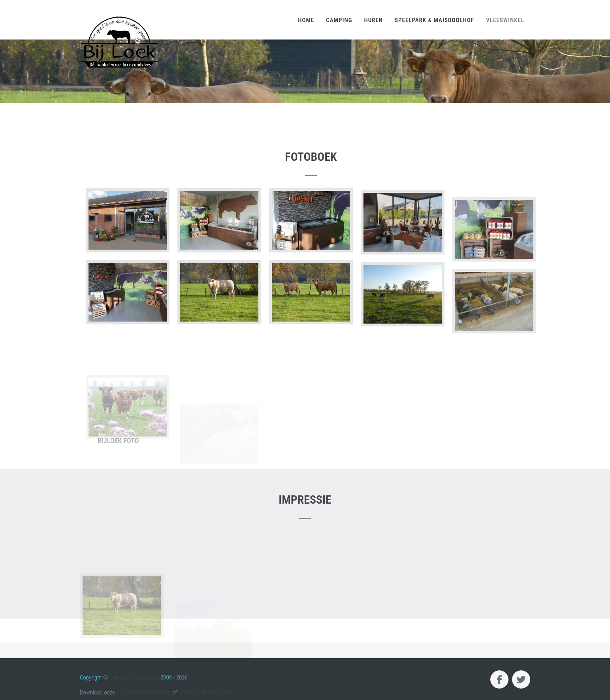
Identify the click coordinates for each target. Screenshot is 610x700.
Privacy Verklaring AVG (204, 692)
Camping (339, 20)
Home (306, 20)
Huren (373, 20)
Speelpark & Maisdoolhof (434, 20)
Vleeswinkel (505, 20)
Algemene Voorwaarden (143, 692)
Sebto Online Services (134, 677)
